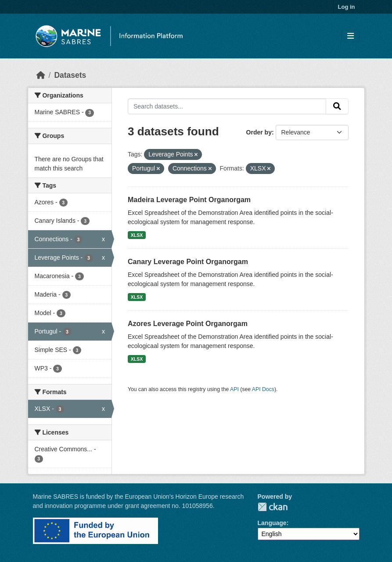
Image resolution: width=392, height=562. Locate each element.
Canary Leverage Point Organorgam (188, 262)
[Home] (41, 75)
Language (272, 523)
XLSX (137, 235)
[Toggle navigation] (351, 36)
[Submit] (337, 106)
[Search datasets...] (227, 106)
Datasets (70, 75)
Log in (347, 7)
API (234, 389)
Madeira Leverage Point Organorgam (189, 200)
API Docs (263, 389)
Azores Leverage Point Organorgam (188, 324)
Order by (259, 132)
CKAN (273, 507)
